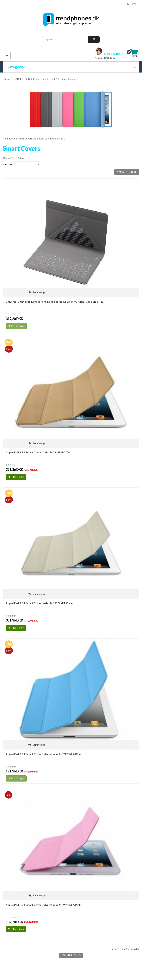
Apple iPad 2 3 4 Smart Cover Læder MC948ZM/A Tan (38, 452)
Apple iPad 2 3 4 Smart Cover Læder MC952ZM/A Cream (40, 603)
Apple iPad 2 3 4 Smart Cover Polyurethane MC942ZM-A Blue (43, 754)
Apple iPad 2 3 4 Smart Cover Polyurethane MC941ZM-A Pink (43, 905)
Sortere (7, 165)
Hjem (6, 79)
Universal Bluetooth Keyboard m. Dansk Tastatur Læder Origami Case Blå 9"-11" (55, 302)
